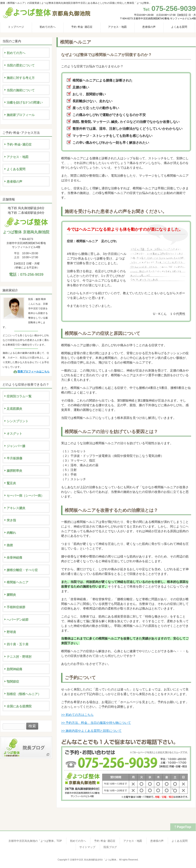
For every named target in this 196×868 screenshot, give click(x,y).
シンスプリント (18, 421)
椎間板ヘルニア (18, 582)
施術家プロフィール (21, 115)
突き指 (11, 520)
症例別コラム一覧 (19, 396)
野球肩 (11, 632)
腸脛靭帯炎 (14, 471)
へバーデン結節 (18, 620)
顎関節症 (13, 682)
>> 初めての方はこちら (77, 715)
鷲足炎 (11, 483)
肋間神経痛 (14, 669)
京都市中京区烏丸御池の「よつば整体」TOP (35, 841)
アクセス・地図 (18, 157)
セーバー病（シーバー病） (25, 496)
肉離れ (11, 533)
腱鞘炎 (11, 595)
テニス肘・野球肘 (19, 657)
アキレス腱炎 (16, 508)
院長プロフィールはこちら (34, 372)
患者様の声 (14, 182)
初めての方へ (16, 53)
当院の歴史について (21, 65)
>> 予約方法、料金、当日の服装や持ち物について (96, 723)
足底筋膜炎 (14, 409)
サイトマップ (87, 847)
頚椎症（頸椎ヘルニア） (24, 694)
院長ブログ (110, 847)
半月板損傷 (14, 458)
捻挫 (10, 545)
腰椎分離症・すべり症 (22, 570)
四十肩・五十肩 (18, 644)
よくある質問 (16, 169)
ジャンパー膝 (16, 446)
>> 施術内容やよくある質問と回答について (91, 731)
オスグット (14, 434)
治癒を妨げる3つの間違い (25, 102)
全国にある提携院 (19, 706)
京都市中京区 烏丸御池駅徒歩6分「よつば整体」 (94, 860)
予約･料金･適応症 (19, 144)
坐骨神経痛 (14, 558)
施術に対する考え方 (21, 78)
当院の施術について (21, 90)
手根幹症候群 (16, 607)
